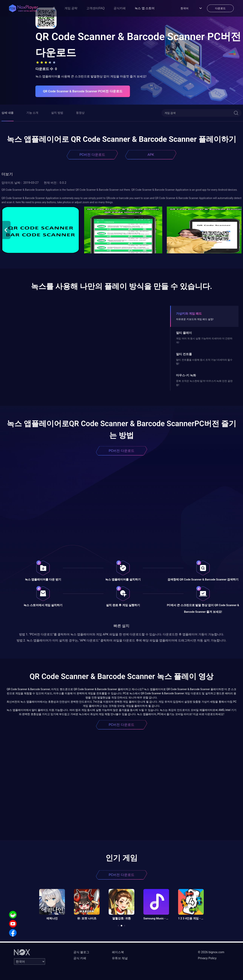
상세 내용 (8, 113)
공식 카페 (80, 958)
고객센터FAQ (95, 8)
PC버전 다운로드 (92, 155)
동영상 (80, 113)
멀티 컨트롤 (184, 354)
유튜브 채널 (120, 958)
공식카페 (120, 8)
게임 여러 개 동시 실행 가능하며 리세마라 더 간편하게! (204, 340)
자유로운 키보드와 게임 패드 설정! (195, 319)
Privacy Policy (207, 958)
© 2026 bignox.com (211, 952)
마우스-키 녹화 (186, 375)
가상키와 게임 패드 (189, 314)
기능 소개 (32, 113)
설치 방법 (57, 113)
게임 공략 (71, 8)
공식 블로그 (81, 952)
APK (151, 155)
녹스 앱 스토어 (145, 8)
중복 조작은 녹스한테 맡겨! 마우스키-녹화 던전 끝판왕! (204, 383)
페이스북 (118, 952)
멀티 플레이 (184, 333)
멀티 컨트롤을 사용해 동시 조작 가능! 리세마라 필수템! (204, 362)
